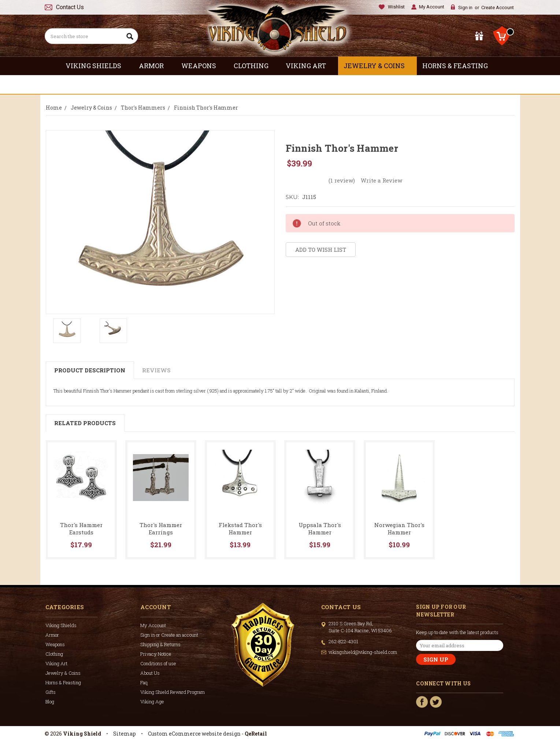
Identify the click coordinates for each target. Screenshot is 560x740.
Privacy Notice (156, 654)
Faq (144, 682)
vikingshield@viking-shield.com (363, 652)
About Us (150, 673)
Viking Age (152, 702)
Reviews (156, 370)
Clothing (254, 66)
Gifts (280, 84)
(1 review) (342, 180)
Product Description (90, 370)
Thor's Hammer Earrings (161, 529)
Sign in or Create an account (169, 635)
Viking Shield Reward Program (173, 692)
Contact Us (70, 7)
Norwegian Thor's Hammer (399, 529)
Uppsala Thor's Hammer (320, 529)
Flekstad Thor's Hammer (240, 529)
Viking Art (309, 66)
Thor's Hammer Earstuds (81, 529)
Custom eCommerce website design (194, 734)
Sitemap (125, 734)
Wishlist (396, 7)
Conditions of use (158, 663)
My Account (432, 7)
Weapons (202, 66)
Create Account (498, 8)
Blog (50, 702)
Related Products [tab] (85, 423)
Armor (155, 66)
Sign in (465, 8)
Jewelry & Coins (377, 66)
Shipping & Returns (160, 644)
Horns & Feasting (458, 66)
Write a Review (381, 180)
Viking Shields (97, 66)
